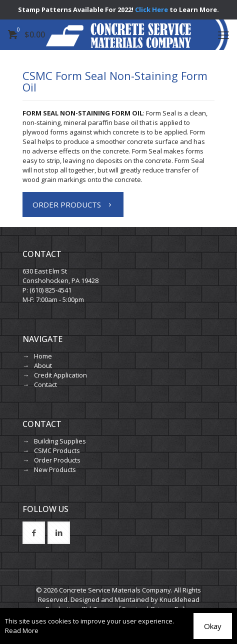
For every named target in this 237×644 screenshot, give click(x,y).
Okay (213, 626)
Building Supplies (60, 441)
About (43, 365)
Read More (22, 630)
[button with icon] (34, 533)
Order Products (57, 460)
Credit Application (60, 375)
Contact (45, 384)
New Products (55, 469)
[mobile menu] (223, 34)
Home (43, 356)
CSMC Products (57, 450)
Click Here (151, 9)
